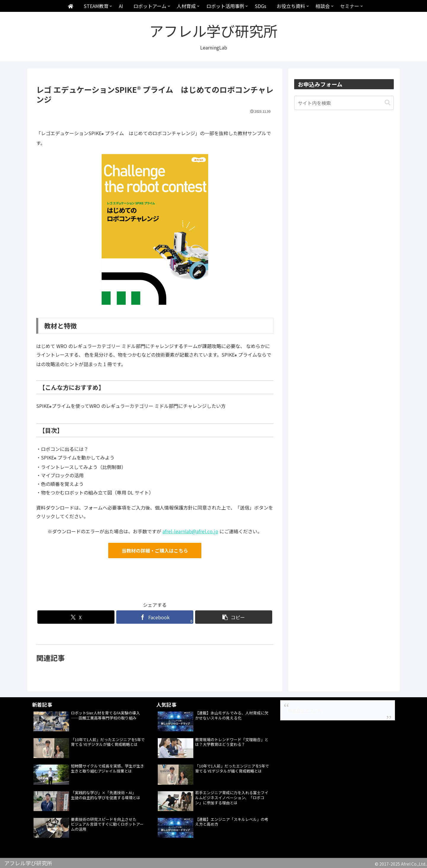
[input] (344, 103)
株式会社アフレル (305, 710)
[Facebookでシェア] (155, 617)
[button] (234, 617)
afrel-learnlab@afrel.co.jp (190, 531)
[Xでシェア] (76, 617)
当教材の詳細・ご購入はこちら (155, 551)
